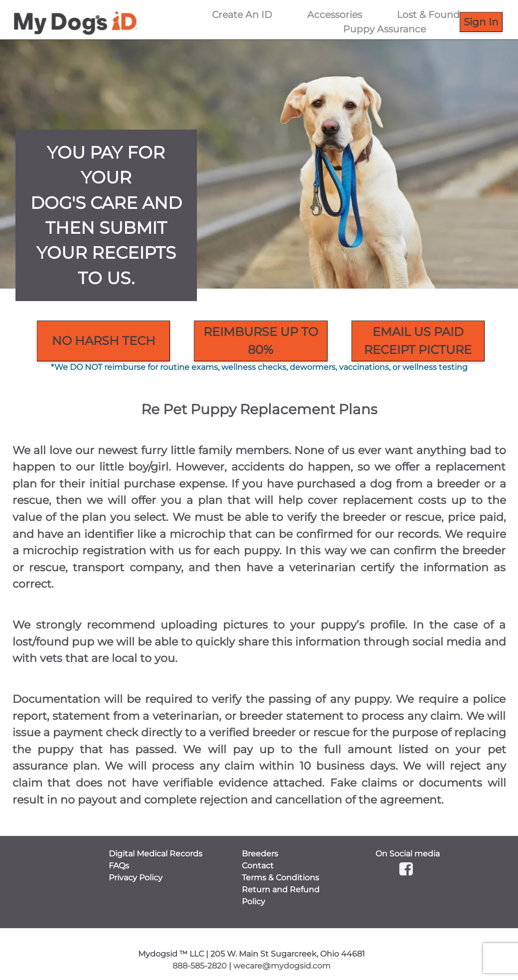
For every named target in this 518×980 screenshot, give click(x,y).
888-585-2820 (200, 966)
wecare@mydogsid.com (282, 966)
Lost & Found (428, 14)
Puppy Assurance (384, 29)
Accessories (335, 14)
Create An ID (242, 14)
